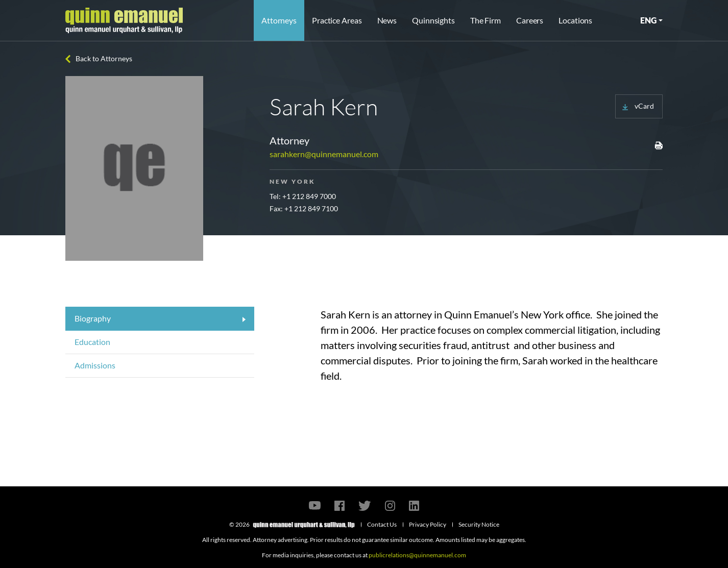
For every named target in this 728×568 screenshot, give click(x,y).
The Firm (486, 20)
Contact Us (382, 524)
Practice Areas (337, 20)
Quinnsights (433, 20)
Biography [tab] (93, 318)
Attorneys (279, 20)
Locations (575, 20)
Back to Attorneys (104, 58)
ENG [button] (648, 20)
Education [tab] (92, 342)
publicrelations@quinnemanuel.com (417, 555)
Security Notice (479, 524)
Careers (530, 20)
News (387, 20)
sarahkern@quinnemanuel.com (324, 154)
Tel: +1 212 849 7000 (303, 196)
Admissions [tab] (95, 365)
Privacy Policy (428, 524)
